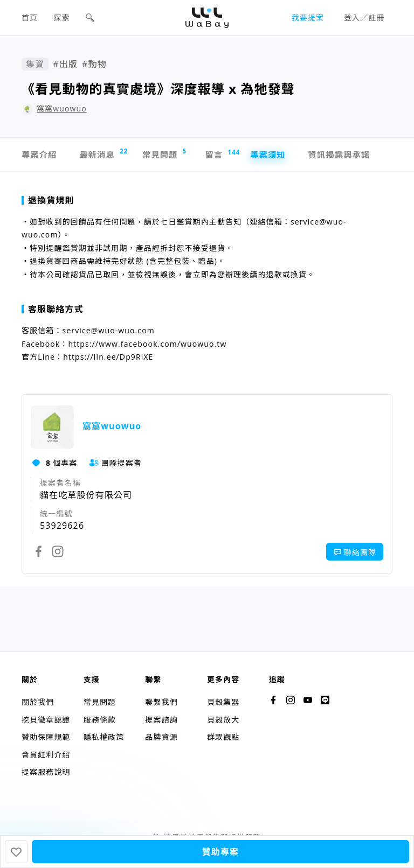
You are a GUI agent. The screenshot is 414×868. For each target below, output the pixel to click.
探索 (62, 17)
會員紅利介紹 (46, 755)
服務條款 (100, 720)
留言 (229, 155)
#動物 (94, 64)
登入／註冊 (364, 17)
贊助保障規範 (46, 737)
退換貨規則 (48, 202)
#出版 (65, 64)
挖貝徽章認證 (46, 720)
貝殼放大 (223, 720)
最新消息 (106, 154)
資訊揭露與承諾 (354, 156)
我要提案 (308, 17)
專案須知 (279, 156)
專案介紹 (40, 156)
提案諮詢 (161, 720)
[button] (90, 18)
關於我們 (38, 702)
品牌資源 (161, 737)
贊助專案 (220, 852)
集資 (35, 64)
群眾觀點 (223, 737)
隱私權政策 (104, 737)
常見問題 (171, 154)
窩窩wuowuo (62, 108)
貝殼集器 (223, 702)
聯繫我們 (161, 702)
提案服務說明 (46, 772)
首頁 (30, 17)
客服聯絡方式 (53, 311)
